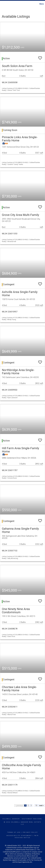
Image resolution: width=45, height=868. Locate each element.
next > (41, 805)
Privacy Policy (30, 832)
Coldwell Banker (11, 819)
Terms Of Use (14, 832)
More (42, 4)
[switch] (40, 57)
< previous (19, 805)
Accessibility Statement (19, 836)
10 (36, 805)
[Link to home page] (2, 4)
